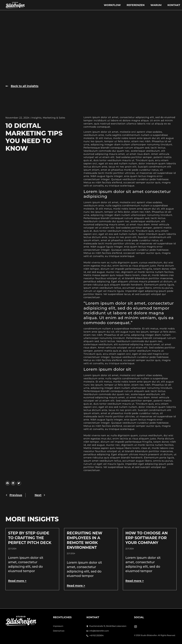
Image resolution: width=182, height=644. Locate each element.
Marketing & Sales (54, 118)
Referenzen (136, 5)
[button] (8, 483)
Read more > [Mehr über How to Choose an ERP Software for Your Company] (135, 581)
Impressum (58, 626)
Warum (156, 5)
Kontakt (174, 5)
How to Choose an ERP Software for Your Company (147, 538)
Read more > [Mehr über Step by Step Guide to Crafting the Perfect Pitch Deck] (17, 581)
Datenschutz (59, 631)
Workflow (112, 5)
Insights (36, 118)
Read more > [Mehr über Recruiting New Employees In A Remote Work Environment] (76, 586)
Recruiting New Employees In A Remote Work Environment (84, 540)
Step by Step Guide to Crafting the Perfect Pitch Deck (30, 538)
